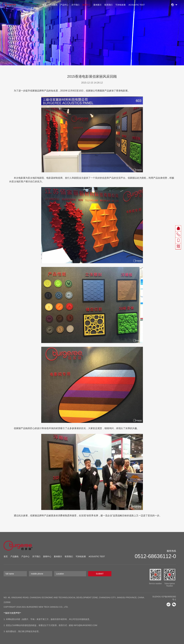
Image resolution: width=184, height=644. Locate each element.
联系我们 (108, 5)
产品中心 (64, 5)
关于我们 (75, 5)
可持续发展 (121, 5)
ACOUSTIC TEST (137, 5)
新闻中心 (86, 5)
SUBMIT (100, 574)
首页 (44, 5)
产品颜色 (53, 5)
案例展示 (97, 5)
